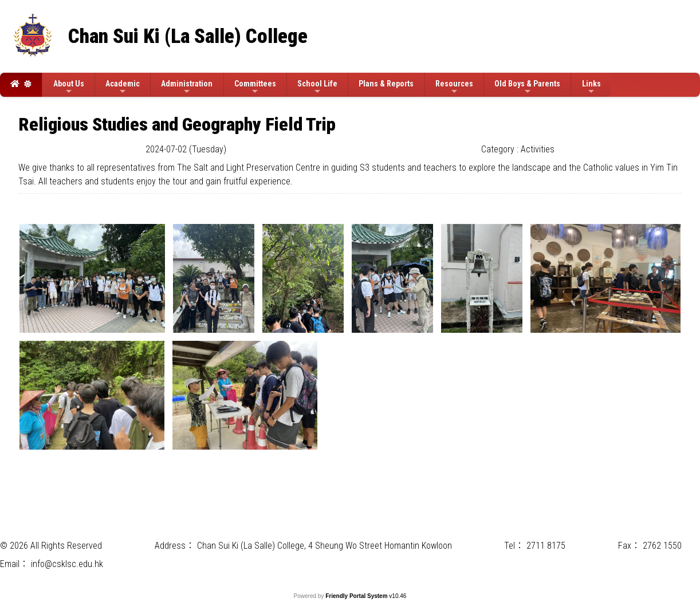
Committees (255, 87)
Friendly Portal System (357, 596)
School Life (317, 87)
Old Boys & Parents (527, 87)
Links (591, 87)
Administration (187, 87)
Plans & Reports (386, 84)
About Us (69, 87)
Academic (123, 87)
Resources (454, 87)
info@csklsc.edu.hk (67, 564)
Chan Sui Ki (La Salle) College (188, 36)
